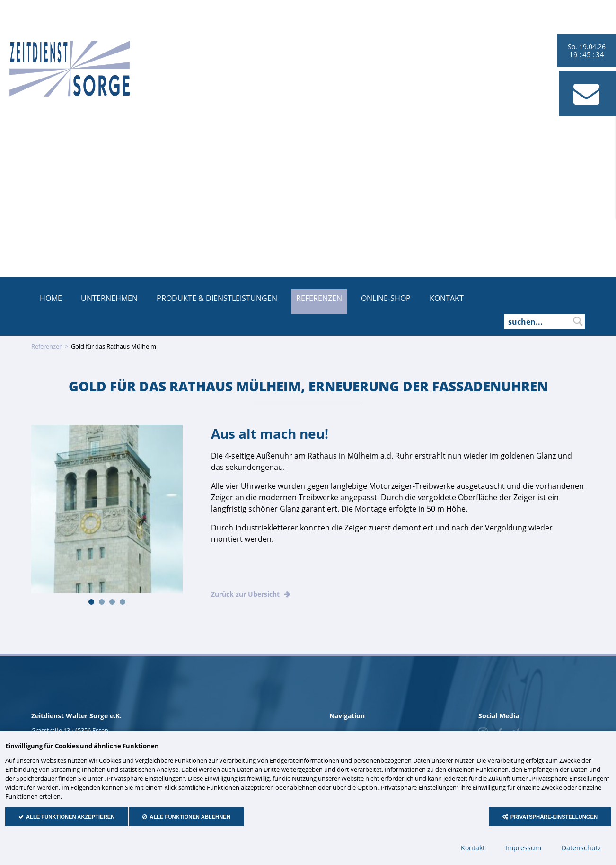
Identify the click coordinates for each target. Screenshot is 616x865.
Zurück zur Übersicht (245, 594)
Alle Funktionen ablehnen (190, 817)
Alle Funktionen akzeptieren (70, 817)
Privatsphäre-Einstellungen (554, 817)
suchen (578, 321)
